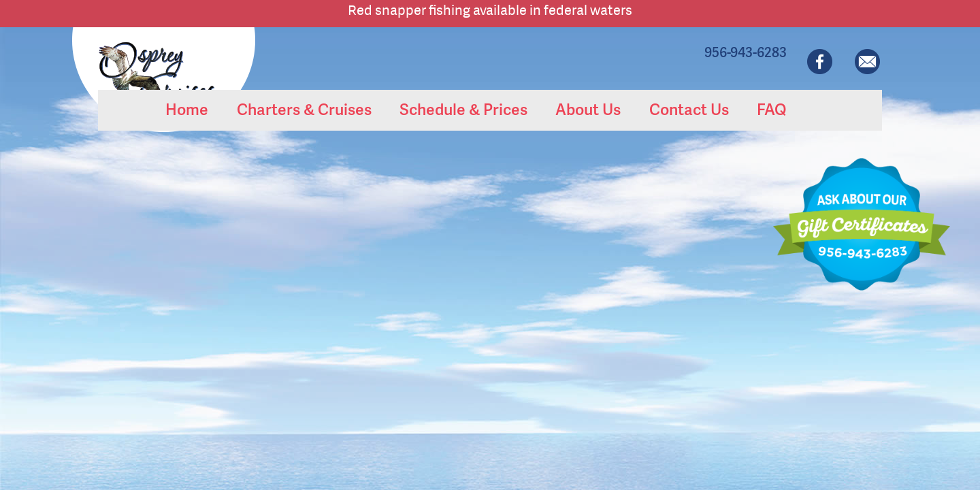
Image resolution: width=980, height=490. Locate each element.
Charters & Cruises (304, 109)
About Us (588, 109)
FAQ (771, 109)
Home (187, 109)
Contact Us (689, 109)
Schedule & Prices (463, 109)
